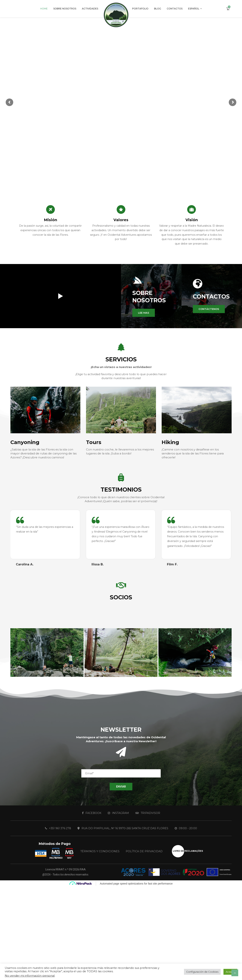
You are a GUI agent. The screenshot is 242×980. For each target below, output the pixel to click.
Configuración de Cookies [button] (202, 972)
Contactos (175, 9)
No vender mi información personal (30, 976)
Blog (158, 9)
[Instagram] (118, 813)
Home (44, 9)
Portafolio (140, 9)
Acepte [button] (230, 972)
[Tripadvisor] (148, 813)
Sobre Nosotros (65, 9)
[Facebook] (92, 813)
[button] (144, 313)
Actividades (90, 9)
